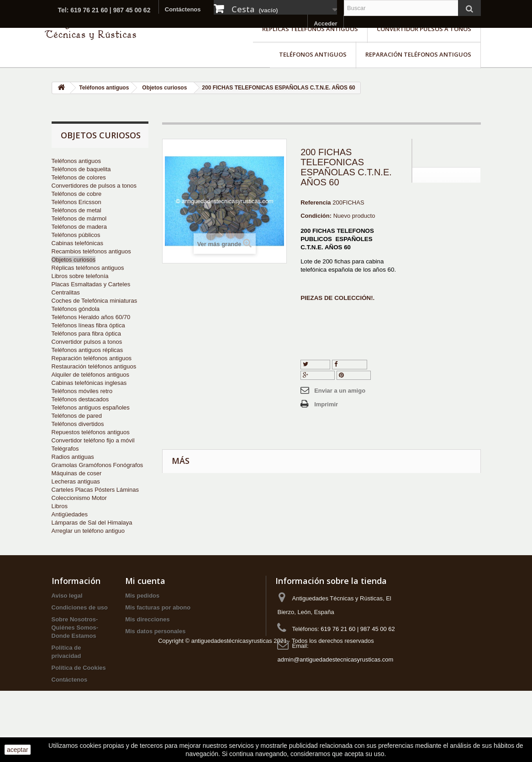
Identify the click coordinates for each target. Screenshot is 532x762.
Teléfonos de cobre (77, 194)
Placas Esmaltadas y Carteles (91, 284)
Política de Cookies (79, 684)
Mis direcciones (147, 636)
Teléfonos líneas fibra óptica (88, 325)
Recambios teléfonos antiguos (91, 251)
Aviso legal (67, 612)
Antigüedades (70, 514)
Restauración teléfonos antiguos (94, 366)
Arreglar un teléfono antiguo (88, 531)
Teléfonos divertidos (78, 424)
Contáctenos (183, 9)
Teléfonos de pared (77, 416)
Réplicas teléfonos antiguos (310, 29)
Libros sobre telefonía (80, 276)
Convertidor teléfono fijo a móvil (93, 440)
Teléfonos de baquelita (81, 169)
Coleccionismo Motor (79, 498)
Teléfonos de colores (79, 177)
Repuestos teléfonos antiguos (91, 432)
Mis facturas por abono (158, 624)
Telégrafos (65, 449)
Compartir (350, 364)
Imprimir (326, 404)
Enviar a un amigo (340, 391)
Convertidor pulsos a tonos (424, 29)
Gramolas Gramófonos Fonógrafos (97, 465)
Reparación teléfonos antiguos (418, 54)
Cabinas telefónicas (77, 243)
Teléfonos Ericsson (76, 202)
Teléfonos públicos (76, 235)
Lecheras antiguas (76, 481)
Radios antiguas (73, 457)
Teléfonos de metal (76, 210)
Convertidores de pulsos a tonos (94, 186)
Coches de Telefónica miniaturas (95, 301)
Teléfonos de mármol (79, 218)
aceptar (18, 750)
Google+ (318, 375)
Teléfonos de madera (79, 227)
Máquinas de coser (77, 473)
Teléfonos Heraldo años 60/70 (91, 317)
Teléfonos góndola (76, 309)
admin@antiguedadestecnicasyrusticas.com (335, 676)
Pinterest (354, 375)
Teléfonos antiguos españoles (91, 407)
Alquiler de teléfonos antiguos (91, 375)
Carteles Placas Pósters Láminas (95, 490)
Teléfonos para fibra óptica (86, 334)
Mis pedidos (142, 612)
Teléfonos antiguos (313, 54)
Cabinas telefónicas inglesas (89, 383)
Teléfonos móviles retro (82, 391)
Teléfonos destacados (80, 399)
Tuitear (315, 364)
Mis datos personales (155, 648)
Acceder (325, 24)
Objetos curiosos (74, 260)
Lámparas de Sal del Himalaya (92, 523)
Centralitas (66, 292)
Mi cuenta (145, 597)
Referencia (316, 202)
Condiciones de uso (80, 624)
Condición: (316, 216)
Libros (60, 506)
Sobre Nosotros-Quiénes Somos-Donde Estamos (75, 644)
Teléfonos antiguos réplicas (87, 350)
